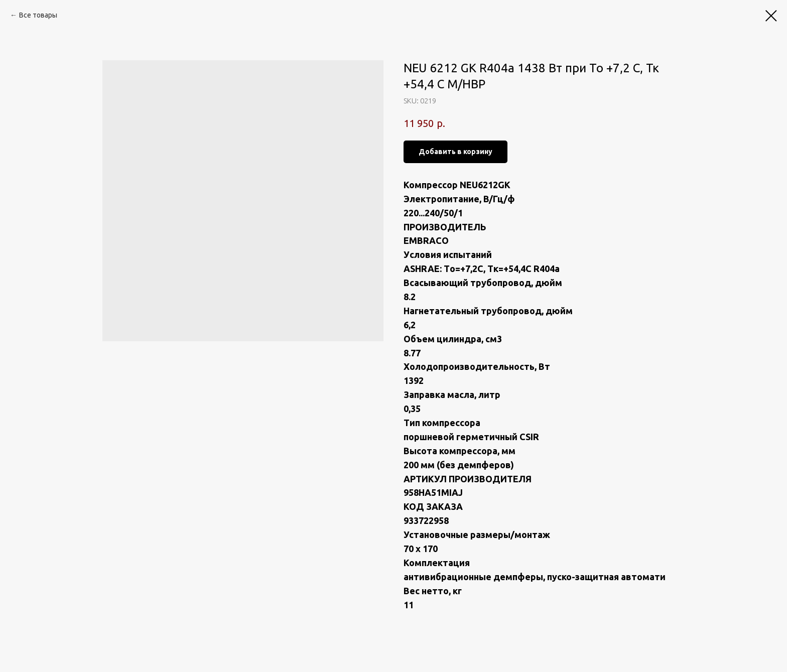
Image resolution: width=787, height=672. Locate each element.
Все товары (38, 15)
